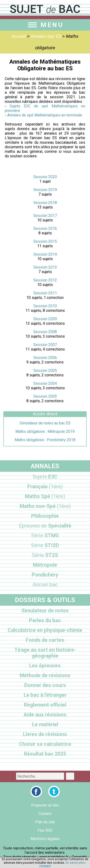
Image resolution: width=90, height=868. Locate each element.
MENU (45, 25)
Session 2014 (45, 254)
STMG (45, 536)
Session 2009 (45, 319)
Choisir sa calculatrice (45, 744)
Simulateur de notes (45, 611)
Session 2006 (45, 358)
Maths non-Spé (45, 506)
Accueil (19, 36)
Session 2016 (45, 228)
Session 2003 (45, 396)
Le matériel (45, 724)
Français (45, 486)
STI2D (45, 545)
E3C (45, 477)
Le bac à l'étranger (45, 695)
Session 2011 (45, 293)
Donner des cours (45, 685)
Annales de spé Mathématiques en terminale (45, 115)
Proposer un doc (45, 805)
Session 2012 (45, 280)
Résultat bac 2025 (45, 754)
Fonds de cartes (45, 640)
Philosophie (45, 516)
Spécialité (45, 526)
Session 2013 (45, 267)
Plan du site (45, 822)
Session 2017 (45, 216)
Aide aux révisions (45, 715)
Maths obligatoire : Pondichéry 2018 (45, 440)
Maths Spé (45, 496)
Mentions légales (45, 839)
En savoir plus (75, 863)
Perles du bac (45, 620)
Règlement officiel (45, 705)
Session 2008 (45, 332)
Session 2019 (45, 190)
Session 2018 (45, 203)
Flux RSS (45, 830)
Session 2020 (45, 177)
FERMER (45, 866)
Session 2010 (45, 306)
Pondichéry (45, 575)
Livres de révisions (45, 734)
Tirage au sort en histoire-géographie (45, 653)
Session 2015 (45, 241)
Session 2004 (45, 383)
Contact (45, 814)
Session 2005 (45, 371)
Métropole (45, 565)
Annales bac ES (46, 36)
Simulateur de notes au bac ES (45, 423)
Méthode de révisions (45, 675)
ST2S (45, 555)
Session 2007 (45, 345)
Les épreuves (45, 666)
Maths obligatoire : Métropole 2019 (45, 431)
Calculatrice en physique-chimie (45, 630)
